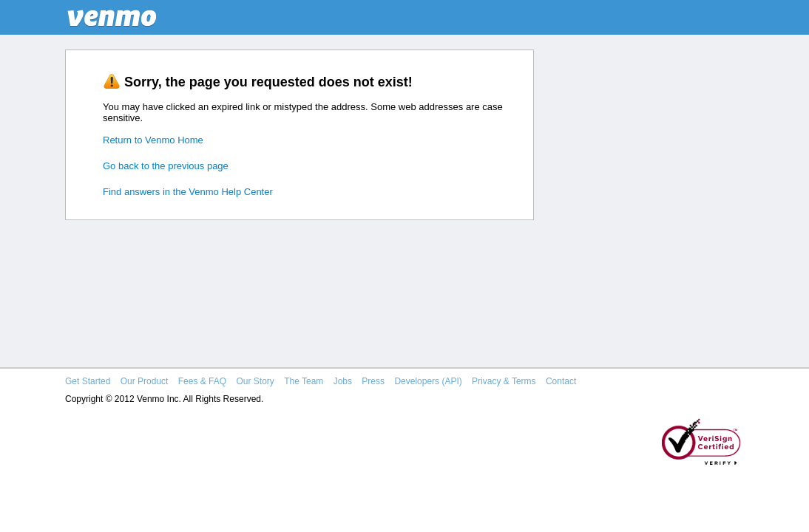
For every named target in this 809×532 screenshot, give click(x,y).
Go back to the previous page (166, 166)
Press (373, 381)
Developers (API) (428, 381)
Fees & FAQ (202, 381)
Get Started (88, 381)
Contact (561, 381)
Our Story (255, 381)
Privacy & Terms (504, 381)
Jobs (343, 381)
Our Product (145, 381)
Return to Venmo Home (153, 140)
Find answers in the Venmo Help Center (188, 192)
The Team (304, 381)
